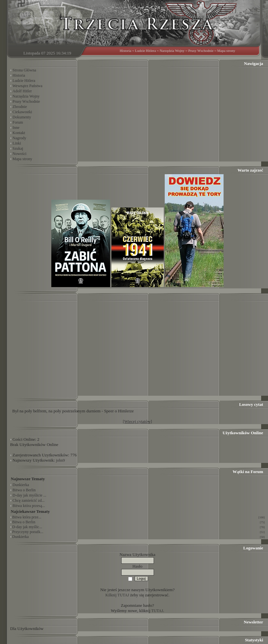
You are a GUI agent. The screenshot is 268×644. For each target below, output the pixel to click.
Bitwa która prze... (27, 517)
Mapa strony (226, 51)
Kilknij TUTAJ (117, 595)
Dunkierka (21, 485)
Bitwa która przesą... (29, 506)
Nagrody (19, 138)
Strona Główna (24, 70)
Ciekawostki (22, 112)
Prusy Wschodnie (201, 51)
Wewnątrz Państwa (27, 86)
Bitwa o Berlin (24, 490)
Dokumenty (22, 117)
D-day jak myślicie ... (29, 495)
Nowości (19, 154)
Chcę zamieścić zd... (28, 500)
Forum (18, 122)
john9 (60, 460)
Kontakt (19, 133)
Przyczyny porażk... (28, 532)
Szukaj (18, 148)
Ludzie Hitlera (145, 51)
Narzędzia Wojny (172, 51)
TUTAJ (157, 611)
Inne (16, 128)
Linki (17, 143)
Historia (125, 51)
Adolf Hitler (22, 91)
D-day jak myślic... (27, 527)
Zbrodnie (20, 107)
